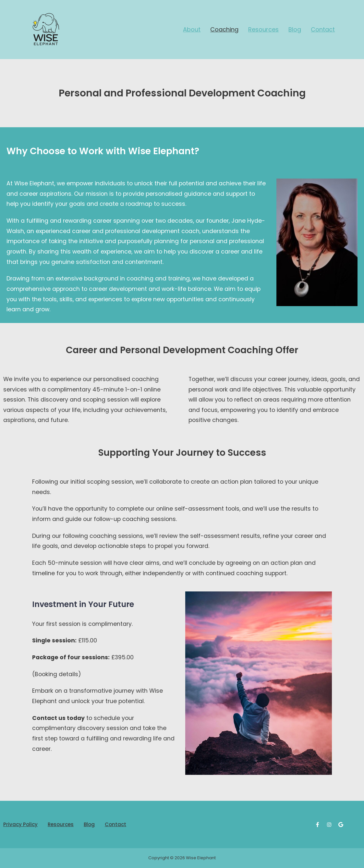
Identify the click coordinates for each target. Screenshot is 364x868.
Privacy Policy (20, 824)
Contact (323, 29)
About (192, 29)
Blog (295, 29)
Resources (263, 29)
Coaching (224, 29)
